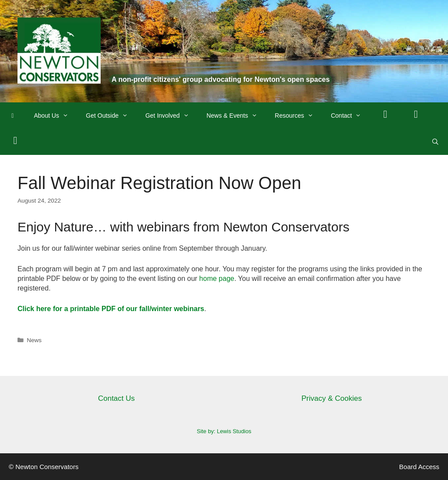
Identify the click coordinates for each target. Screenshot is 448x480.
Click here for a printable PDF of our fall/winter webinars (111, 309)
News (34, 340)
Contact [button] (350, 116)
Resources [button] (298, 116)
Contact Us (116, 398)
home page (217, 279)
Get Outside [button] (111, 116)
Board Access (419, 467)
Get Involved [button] (171, 116)
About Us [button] (56, 116)
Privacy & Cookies (332, 398)
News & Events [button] (236, 116)
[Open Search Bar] (435, 142)
